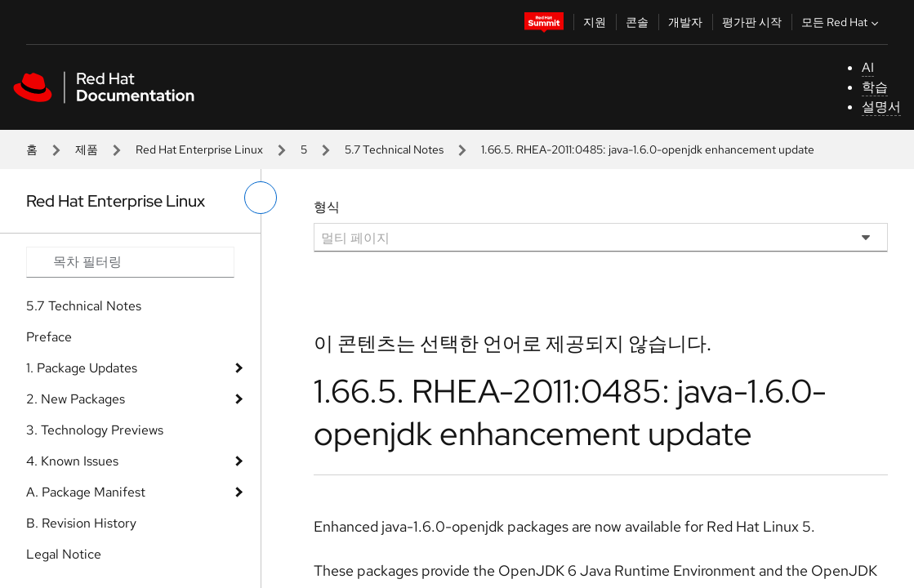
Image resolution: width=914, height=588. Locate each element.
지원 (595, 22)
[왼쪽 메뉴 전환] (261, 198)
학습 (875, 87)
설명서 (881, 107)
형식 (327, 207)
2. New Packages (76, 399)
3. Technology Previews (95, 430)
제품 (87, 149)
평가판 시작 (752, 22)
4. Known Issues (72, 461)
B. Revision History (81, 523)
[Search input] (130, 262)
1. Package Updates (82, 368)
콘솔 (637, 22)
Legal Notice (64, 554)
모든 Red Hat (842, 22)
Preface (49, 337)
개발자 (685, 22)
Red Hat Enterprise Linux (199, 149)
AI (868, 67)
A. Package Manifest (86, 492)
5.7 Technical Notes (394, 149)
